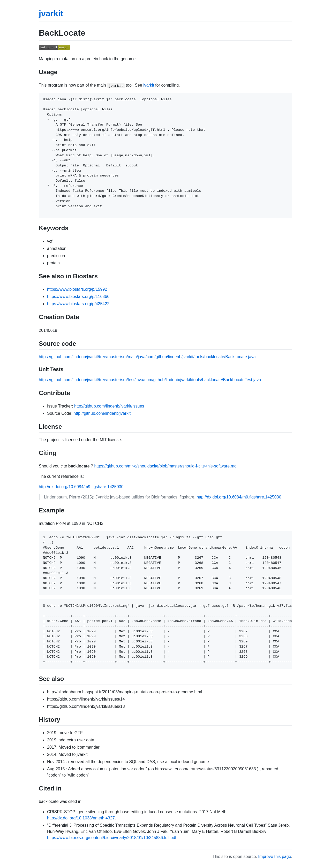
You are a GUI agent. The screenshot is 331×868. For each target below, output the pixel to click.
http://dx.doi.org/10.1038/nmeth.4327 (81, 818)
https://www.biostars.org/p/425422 (78, 304)
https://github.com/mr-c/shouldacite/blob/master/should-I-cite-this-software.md (165, 466)
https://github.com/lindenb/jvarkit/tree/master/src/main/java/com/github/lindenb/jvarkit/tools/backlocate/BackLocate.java (147, 357)
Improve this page (274, 857)
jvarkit (51, 13)
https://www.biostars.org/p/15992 (77, 289)
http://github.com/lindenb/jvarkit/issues (109, 406)
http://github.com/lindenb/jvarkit (102, 413)
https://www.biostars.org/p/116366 (78, 297)
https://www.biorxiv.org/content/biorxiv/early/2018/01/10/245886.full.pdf (112, 838)
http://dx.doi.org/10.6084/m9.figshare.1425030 (81, 487)
